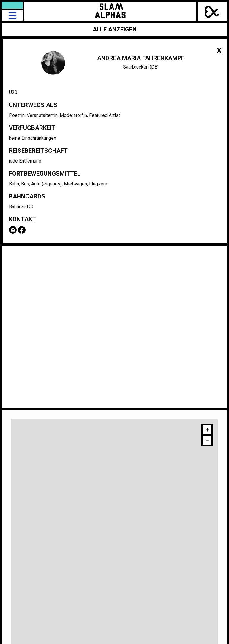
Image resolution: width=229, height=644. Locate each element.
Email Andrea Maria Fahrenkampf (13, 230)
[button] (207, 431)
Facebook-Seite (22, 230)
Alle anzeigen (115, 29)
